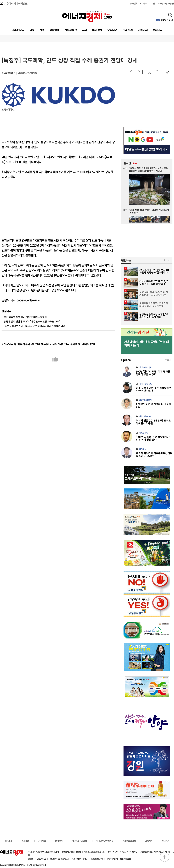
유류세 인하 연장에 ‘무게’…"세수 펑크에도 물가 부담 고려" (32, 321)
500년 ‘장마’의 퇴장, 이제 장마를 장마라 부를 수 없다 (153, 373)
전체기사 (158, 30)
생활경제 (54, 30)
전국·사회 (127, 30)
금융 (32, 30)
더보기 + (169, 360)
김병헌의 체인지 (145, 400)
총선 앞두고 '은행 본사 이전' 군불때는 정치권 (25, 317)
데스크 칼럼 (144, 433)
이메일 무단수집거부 (105, 841)
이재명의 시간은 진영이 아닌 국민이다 (153, 406)
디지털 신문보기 (167, 20)
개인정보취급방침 (79, 841)
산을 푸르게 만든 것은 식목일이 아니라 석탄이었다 (154, 389)
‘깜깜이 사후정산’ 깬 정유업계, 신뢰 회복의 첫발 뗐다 (153, 438)
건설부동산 (71, 30)
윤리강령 (59, 841)
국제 (84, 30)
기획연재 (143, 30)
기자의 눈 (143, 449)
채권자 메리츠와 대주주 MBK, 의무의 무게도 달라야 (154, 455)
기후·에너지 (18, 30)
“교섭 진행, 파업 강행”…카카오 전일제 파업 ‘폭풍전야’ (149, 211)
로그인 (152, 4)
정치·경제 (97, 30)
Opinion (126, 360)
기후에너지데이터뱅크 (16, 4)
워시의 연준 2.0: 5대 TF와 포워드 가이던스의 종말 (153, 422)
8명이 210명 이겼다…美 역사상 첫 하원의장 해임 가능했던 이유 (34, 326)
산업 (42, 30)
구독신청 (133, 4)
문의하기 (165, 841)
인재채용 (25, 841)
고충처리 (149, 841)
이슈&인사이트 (145, 416)
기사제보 (143, 4)
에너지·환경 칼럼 (145, 367)
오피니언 (112, 30)
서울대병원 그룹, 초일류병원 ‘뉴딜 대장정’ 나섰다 (146, 344)
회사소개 (8, 841)
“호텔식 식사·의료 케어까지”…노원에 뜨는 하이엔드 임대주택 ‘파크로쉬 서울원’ (149, 170)
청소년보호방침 (129, 841)
